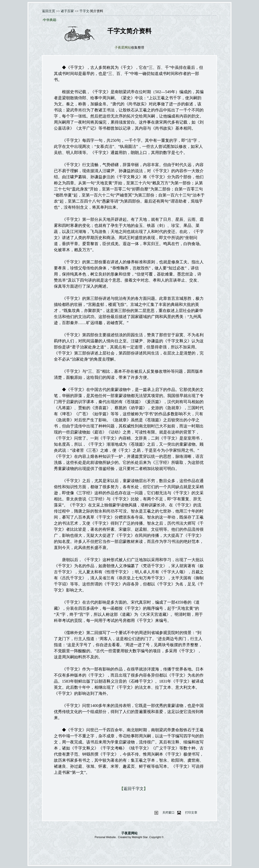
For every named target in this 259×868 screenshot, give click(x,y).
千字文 (84, 11)
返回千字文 (134, 789)
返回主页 (49, 11)
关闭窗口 (168, 813)
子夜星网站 (129, 833)
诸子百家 (67, 11)
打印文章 (191, 813)
